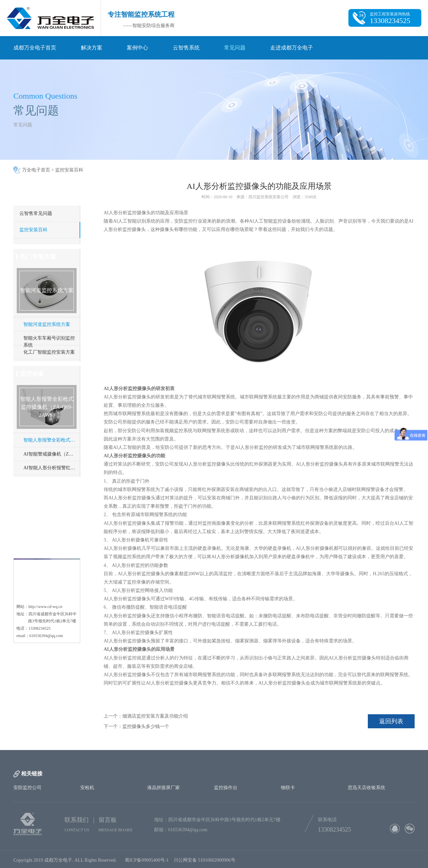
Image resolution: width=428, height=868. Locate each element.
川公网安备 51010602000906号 (206, 863)
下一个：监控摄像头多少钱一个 (136, 726)
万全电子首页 (36, 170)
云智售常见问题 (36, 213)
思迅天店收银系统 (366, 788)
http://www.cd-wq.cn (45, 574)
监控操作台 (226, 788)
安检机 (87, 788)
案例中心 (137, 48)
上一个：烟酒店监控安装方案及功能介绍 (146, 716)
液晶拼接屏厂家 (164, 788)
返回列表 (391, 721)
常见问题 (235, 48)
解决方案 (92, 48)
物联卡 (288, 788)
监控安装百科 (69, 170)
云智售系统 (186, 48)
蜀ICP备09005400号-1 (147, 863)
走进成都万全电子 (292, 48)
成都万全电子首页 (35, 48)
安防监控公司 (27, 788)
